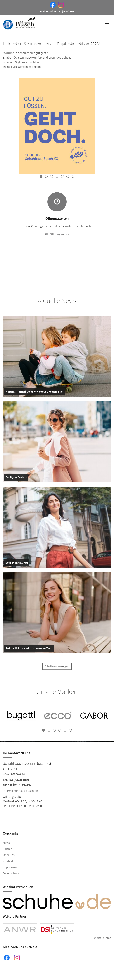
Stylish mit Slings (17, 563)
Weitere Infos (103, 938)
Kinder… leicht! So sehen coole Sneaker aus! (35, 392)
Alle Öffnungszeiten (57, 234)
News (6, 843)
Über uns (9, 855)
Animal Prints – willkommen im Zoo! (29, 649)
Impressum (10, 867)
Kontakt (8, 861)
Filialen (8, 849)
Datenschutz (11, 873)
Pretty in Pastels (16, 478)
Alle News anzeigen (57, 668)
